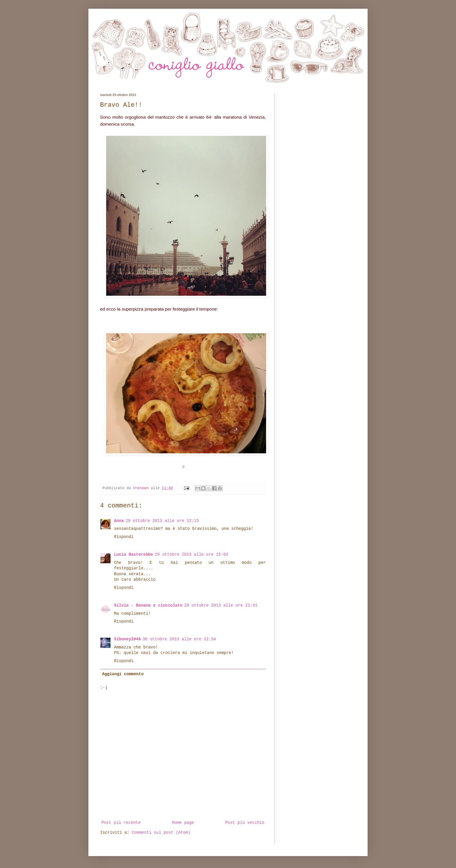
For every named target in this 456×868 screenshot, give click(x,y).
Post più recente (121, 823)
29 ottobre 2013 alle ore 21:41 (221, 605)
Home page (183, 823)
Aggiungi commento (123, 674)
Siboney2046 (127, 639)
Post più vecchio (245, 823)
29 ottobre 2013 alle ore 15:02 (191, 555)
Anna (119, 521)
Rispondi (124, 537)
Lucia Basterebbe (133, 555)
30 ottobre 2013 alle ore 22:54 (179, 639)
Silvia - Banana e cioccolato (148, 605)
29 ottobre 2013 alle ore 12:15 (162, 521)
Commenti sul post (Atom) (161, 833)
